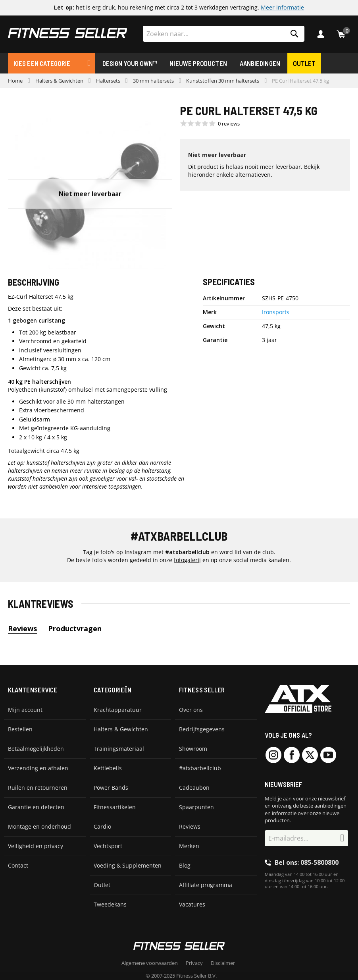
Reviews (190, 826)
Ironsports (276, 312)
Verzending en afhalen (38, 768)
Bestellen (20, 729)
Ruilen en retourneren (38, 788)
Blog (185, 865)
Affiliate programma (206, 885)
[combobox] (224, 34)
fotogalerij (187, 560)
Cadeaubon (194, 788)
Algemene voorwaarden (150, 963)
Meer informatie (282, 8)
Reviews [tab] (22, 628)
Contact (18, 865)
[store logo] (67, 33)
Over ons (191, 710)
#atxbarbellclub (200, 768)
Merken (189, 846)
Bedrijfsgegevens (202, 729)
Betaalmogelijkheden (36, 749)
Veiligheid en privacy (36, 846)
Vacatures (192, 904)
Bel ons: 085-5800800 (307, 862)
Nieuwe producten (198, 63)
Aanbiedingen (260, 63)
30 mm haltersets (153, 81)
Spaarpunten (196, 807)
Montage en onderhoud (39, 826)
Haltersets (108, 81)
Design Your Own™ (130, 63)
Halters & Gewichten (59, 81)
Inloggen (323, 34)
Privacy (194, 963)
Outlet (304, 63)
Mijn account (25, 710)
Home (15, 81)
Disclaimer (223, 963)
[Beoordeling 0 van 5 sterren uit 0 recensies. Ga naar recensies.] (210, 124)
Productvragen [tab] (75, 628)
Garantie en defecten (36, 807)
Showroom (193, 749)
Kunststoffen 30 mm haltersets (223, 81)
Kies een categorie (42, 63)
